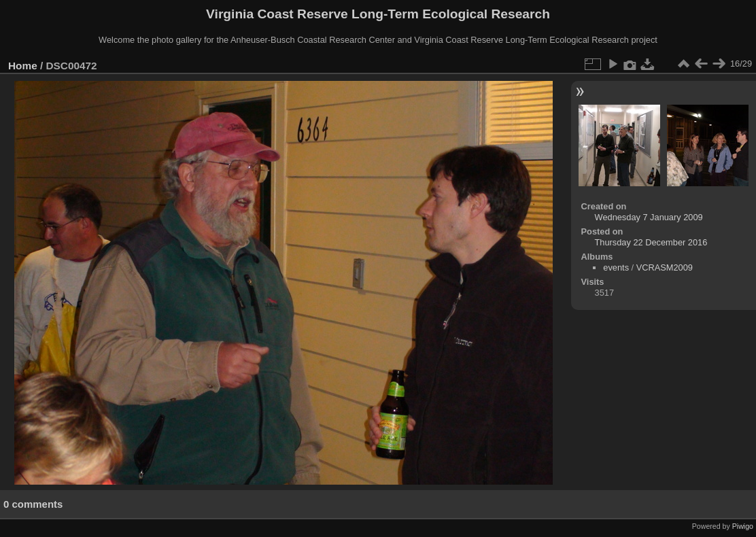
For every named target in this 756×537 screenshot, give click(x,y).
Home (23, 66)
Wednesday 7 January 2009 (649, 217)
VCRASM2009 (665, 267)
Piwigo (743, 526)
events (616, 267)
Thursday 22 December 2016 (651, 242)
